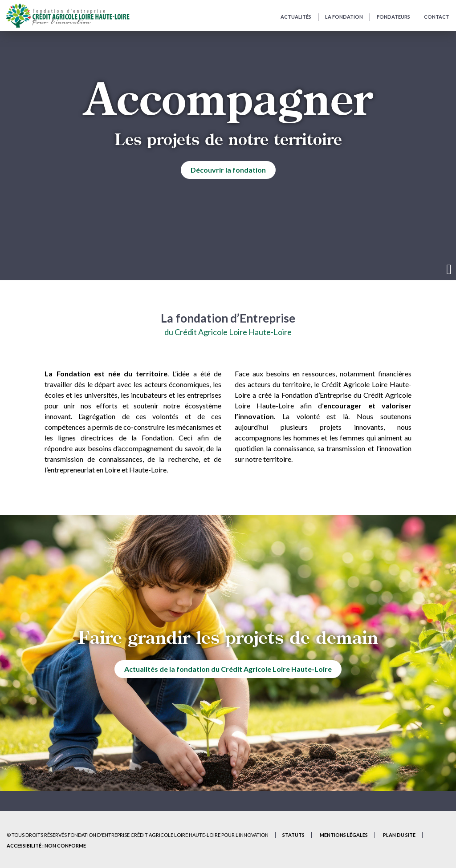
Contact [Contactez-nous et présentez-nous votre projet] (437, 17)
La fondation (344, 17)
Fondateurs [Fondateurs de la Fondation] (393, 17)
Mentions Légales (344, 835)
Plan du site (399, 835)
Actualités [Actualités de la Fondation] (296, 17)
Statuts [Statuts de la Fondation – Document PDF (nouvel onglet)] (293, 835)
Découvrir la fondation (228, 170)
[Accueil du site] (67, 16)
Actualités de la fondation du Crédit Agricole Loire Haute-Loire (228, 669)
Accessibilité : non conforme (46, 846)
